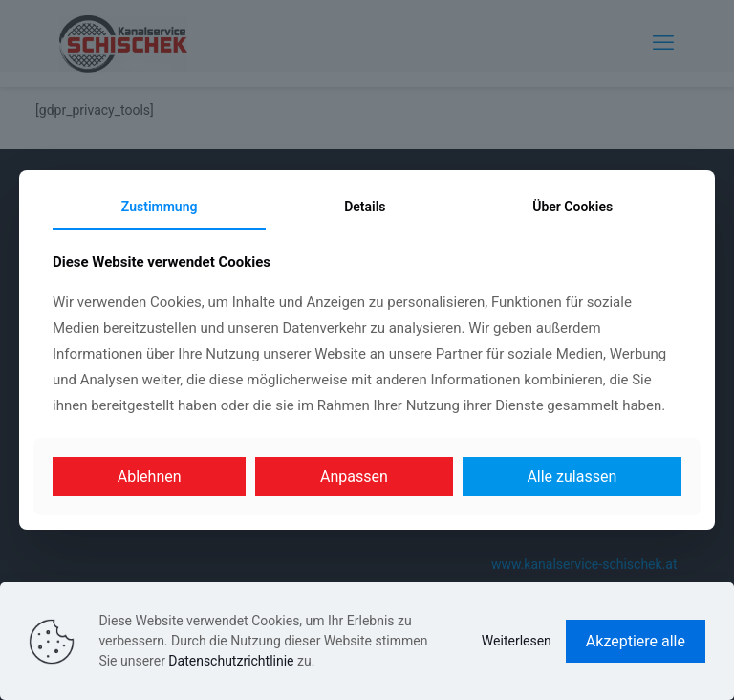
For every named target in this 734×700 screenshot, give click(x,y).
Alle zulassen (572, 477)
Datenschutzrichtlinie (231, 661)
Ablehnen (150, 477)
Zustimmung (160, 207)
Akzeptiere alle (636, 641)
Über (572, 207)
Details (365, 207)
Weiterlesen (517, 641)
